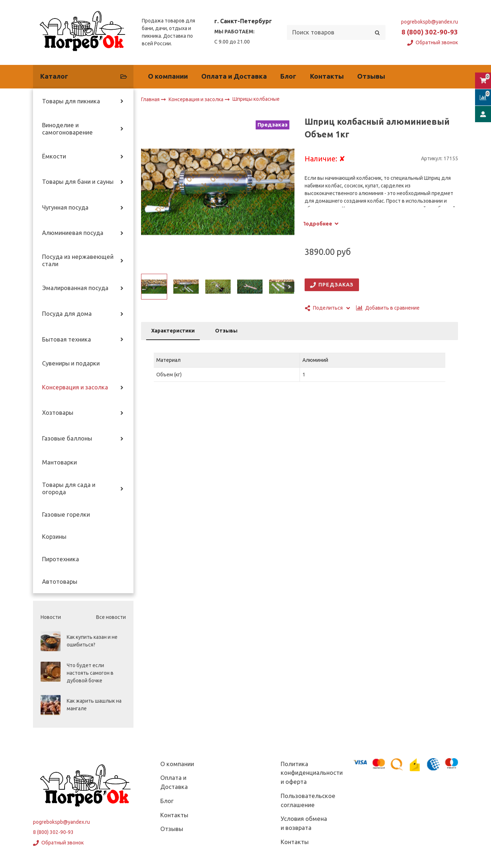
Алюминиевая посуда (73, 233)
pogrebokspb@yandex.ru (430, 22)
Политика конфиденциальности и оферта (312, 773)
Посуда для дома (67, 314)
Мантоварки (59, 462)
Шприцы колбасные (256, 99)
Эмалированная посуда (75, 288)
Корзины (54, 537)
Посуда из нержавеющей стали (78, 260)
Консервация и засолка (75, 387)
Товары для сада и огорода (69, 488)
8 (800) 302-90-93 (430, 32)
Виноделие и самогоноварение (67, 129)
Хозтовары (58, 413)
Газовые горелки (66, 514)
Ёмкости (54, 156)
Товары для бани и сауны (78, 182)
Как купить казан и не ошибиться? (92, 641)
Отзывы (371, 76)
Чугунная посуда (65, 207)
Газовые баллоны (67, 438)
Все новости (111, 617)
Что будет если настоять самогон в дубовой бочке (90, 673)
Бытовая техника (67, 339)
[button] (146, 287)
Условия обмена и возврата (304, 823)
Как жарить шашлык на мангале (94, 705)
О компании (168, 76)
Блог (288, 76)
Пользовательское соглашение (308, 800)
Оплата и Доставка (234, 76)
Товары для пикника (71, 101)
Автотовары (60, 582)
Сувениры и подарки (71, 363)
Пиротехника (61, 559)
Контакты (327, 76)
